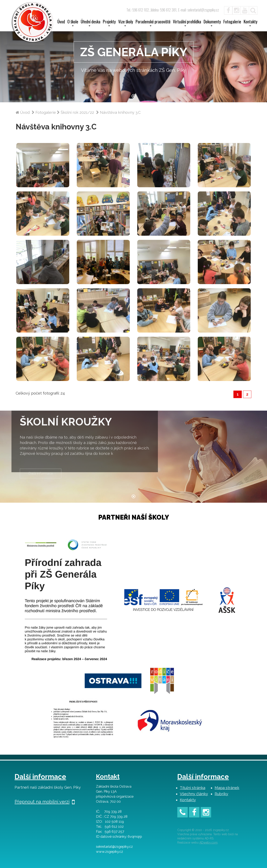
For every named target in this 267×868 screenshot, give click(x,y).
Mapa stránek (227, 788)
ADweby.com (208, 843)
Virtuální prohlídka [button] (187, 23)
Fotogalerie (232, 22)
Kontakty (188, 800)
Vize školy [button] (126, 23)
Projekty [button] (109, 23)
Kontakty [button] (251, 23)
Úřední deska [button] (91, 23)
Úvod (61, 22)
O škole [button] (73, 23)
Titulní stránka (193, 788)
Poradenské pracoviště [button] (153, 23)
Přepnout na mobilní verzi (45, 802)
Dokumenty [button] (212, 23)
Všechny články (194, 794)
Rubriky (221, 794)
